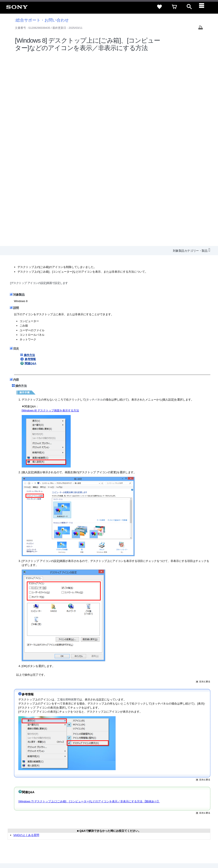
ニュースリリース (137, 817)
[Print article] (201, 28)
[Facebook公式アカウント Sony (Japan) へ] (186, 827)
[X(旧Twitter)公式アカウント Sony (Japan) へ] (168, 827)
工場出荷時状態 (67, 509)
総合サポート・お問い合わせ (42, 20)
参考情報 (30, 168)
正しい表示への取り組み (90, 851)
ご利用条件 (35, 851)
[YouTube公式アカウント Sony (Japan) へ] (177, 827)
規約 (188, 809)
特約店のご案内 (112, 817)
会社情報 (77, 817)
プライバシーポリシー (58, 851)
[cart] (174, 7)
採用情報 (93, 817)
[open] (189, 7)
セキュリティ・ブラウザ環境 (101, 809)
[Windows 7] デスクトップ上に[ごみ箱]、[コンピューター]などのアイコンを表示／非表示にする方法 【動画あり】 (89, 610)
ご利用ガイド (171, 809)
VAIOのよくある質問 (26, 644)
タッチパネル (95, 209)
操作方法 (29, 164)
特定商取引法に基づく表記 (141, 809)
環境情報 (158, 817)
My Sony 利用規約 (179, 817)
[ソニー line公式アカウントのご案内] (158, 827)
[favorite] (159, 7)
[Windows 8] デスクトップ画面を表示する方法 (50, 219)
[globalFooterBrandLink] (174, 853)
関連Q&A (31, 172)
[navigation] (204, 7)
